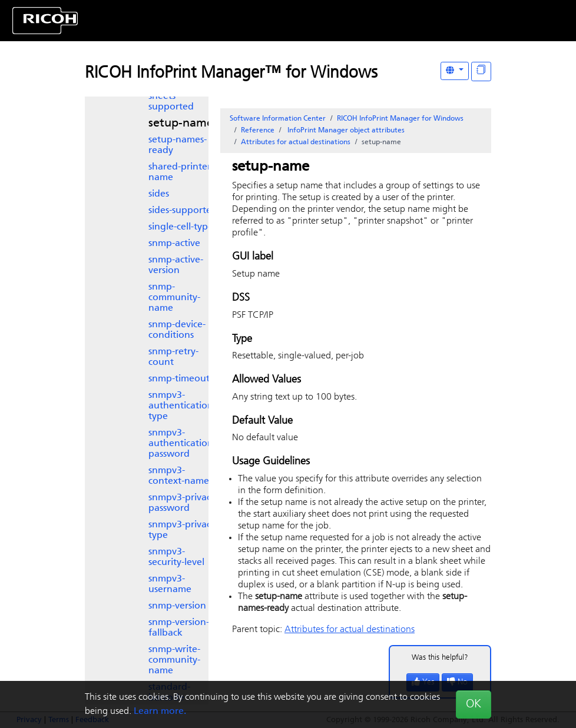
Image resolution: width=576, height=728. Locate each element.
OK (474, 704)
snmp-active (174, 244)
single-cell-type (181, 227)
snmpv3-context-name (179, 476)
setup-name (181, 124)
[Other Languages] (455, 71)
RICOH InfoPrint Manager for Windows (400, 119)
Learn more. (160, 712)
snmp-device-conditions (177, 330)
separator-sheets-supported (171, 97)
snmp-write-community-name (174, 660)
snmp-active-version (176, 265)
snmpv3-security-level (176, 557)
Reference (258, 131)
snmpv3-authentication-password (182, 444)
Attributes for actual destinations (296, 142)
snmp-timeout (179, 379)
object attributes (345, 131)
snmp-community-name (174, 298)
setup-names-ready (178, 145)
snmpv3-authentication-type (182, 406)
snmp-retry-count (173, 357)
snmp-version (177, 606)
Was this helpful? (440, 658)
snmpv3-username (170, 584)
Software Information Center (278, 119)
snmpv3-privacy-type (183, 530)
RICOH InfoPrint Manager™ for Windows (231, 74)
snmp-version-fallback (179, 628)
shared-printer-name (181, 172)
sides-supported (183, 211)
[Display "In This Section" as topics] (481, 72)
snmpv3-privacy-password (183, 503)
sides (159, 194)
